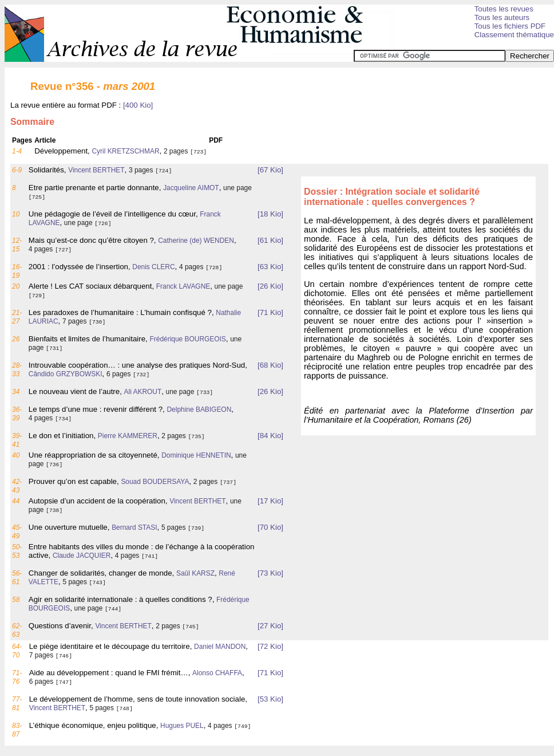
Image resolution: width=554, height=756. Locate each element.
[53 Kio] (270, 699)
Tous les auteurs (502, 17)
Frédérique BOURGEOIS (187, 339)
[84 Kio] (270, 436)
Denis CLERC (153, 267)
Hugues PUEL (182, 726)
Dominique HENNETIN (196, 455)
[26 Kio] (270, 286)
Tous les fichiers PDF (510, 26)
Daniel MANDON (220, 647)
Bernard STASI (134, 527)
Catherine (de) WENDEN (196, 241)
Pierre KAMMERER (128, 436)
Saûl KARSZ (195, 573)
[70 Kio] (270, 527)
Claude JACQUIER (82, 556)
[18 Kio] (270, 214)
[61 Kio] (270, 240)
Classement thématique (514, 35)
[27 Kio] (270, 626)
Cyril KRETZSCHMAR (125, 151)
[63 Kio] (270, 267)
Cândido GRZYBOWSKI (66, 374)
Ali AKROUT (143, 392)
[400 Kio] (138, 105)
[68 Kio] (270, 365)
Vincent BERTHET (96, 170)
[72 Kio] (270, 646)
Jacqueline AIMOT (191, 188)
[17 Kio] (270, 501)
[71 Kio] (270, 312)
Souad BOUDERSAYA (155, 482)
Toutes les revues (504, 9)
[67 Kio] (270, 170)
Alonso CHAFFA (217, 673)
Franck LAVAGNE (183, 286)
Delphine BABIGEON (199, 409)
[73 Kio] (270, 573)
